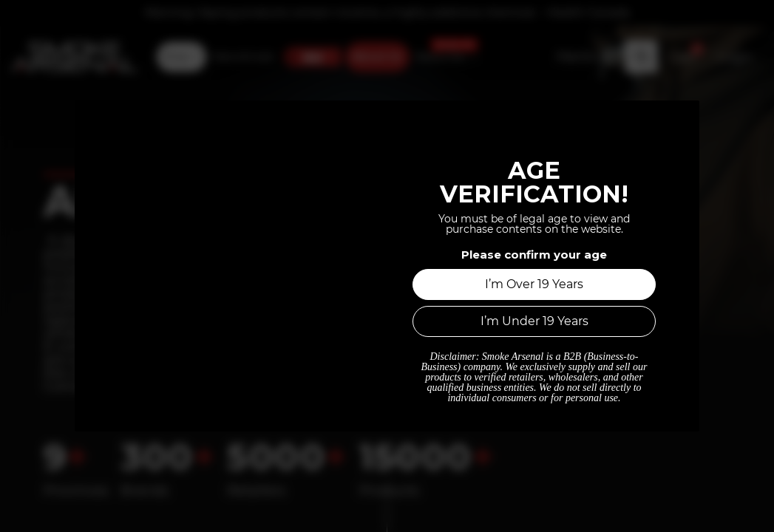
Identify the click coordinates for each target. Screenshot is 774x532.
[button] (641, 54)
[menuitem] (182, 55)
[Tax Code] (586, 54)
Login (735, 55)
